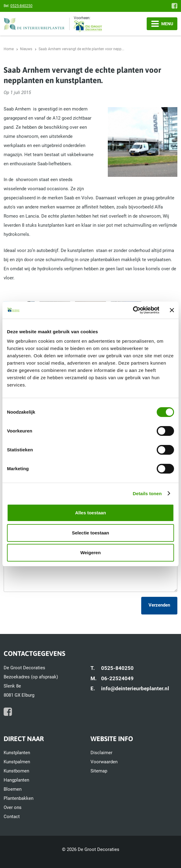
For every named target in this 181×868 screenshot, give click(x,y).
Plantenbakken (19, 798)
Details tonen (147, 494)
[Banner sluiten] (172, 310)
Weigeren (90, 553)
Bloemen (13, 789)
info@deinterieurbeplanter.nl (135, 688)
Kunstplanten (17, 753)
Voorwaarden (104, 762)
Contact (12, 817)
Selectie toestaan (91, 533)
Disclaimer (101, 753)
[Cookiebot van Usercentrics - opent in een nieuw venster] (133, 310)
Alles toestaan (90, 513)
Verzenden (159, 605)
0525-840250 (21, 6)
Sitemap (99, 771)
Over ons (13, 807)
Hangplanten (16, 780)
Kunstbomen (16, 771)
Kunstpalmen (17, 762)
